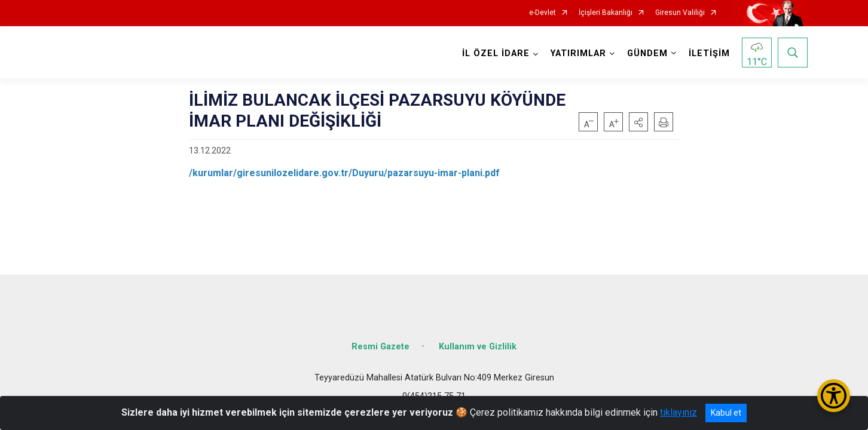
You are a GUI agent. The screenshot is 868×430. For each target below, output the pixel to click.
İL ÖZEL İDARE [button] (495, 53)
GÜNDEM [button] (646, 53)
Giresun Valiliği (680, 13)
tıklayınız (678, 412)
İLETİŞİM (708, 53)
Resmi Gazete (380, 342)
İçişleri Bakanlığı (606, 13)
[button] (638, 122)
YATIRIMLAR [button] (577, 53)
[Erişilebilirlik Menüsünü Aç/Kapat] (834, 396)
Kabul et (726, 413)
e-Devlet (542, 13)
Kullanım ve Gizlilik (478, 342)
